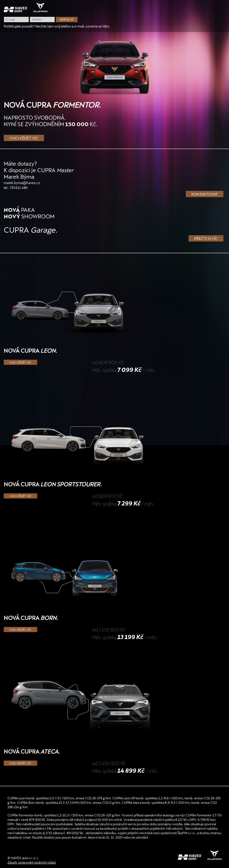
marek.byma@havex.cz (22, 183)
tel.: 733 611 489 (16, 188)
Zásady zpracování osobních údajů (32, 862)
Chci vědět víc (24, 138)
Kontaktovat (205, 194)
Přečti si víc (206, 238)
